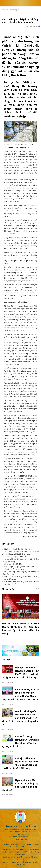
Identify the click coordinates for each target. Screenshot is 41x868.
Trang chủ (5, 10)
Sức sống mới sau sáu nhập (13, 569)
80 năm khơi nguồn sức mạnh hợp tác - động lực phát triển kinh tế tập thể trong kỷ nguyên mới (20, 718)
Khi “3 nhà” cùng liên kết (12, 564)
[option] (20, 616)
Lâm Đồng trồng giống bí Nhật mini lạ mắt (19, 566)
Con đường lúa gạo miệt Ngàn (14, 556)
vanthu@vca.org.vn (23, 839)
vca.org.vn (17, 862)
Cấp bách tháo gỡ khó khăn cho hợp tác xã (19, 549)
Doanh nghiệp (15, 10)
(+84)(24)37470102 (23, 834)
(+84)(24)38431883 (22, 837)
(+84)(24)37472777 (26, 832)
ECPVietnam (21, 865)
